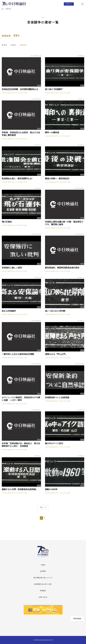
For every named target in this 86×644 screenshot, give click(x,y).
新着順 (4, 45)
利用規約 (43, 591)
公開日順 (23, 45)
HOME (43, 565)
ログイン (69, 4)
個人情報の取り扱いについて (43, 578)
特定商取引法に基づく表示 (43, 584)
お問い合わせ (43, 597)
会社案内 (43, 571)
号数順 (13, 45)
